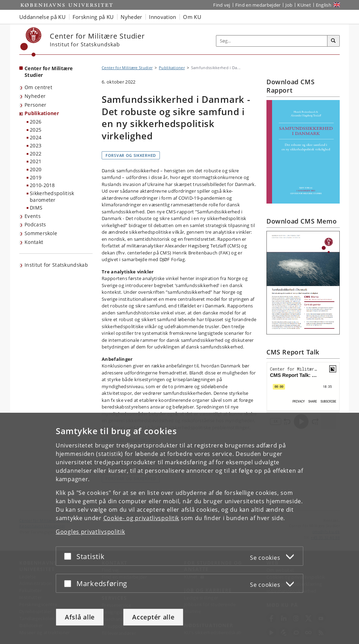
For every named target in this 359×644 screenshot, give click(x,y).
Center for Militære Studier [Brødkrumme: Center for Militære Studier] (127, 68)
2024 (36, 137)
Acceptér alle (153, 617)
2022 (36, 154)
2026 (36, 122)
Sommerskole (41, 233)
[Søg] (333, 41)
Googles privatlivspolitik (90, 532)
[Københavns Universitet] (31, 42)
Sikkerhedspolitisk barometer (52, 197)
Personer (35, 105)
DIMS (36, 208)
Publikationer (42, 113)
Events (33, 216)
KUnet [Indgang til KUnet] (304, 5)
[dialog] (179, 528)
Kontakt (34, 242)
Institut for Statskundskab (56, 265)
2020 (36, 169)
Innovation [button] (162, 17)
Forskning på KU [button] (93, 17)
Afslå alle (80, 617)
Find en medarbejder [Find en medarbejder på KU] (258, 5)
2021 (36, 161)
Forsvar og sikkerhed (131, 155)
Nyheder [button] (131, 17)
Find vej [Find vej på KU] (222, 5)
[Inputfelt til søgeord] (272, 41)
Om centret (38, 87)
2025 (36, 130)
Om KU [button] (192, 17)
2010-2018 (42, 185)
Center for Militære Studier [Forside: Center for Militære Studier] (49, 72)
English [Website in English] (324, 5)
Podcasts (35, 224)
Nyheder (35, 96)
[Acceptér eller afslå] (69, 556)
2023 (36, 145)
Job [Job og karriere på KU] (289, 5)
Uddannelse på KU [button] (42, 17)
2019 (36, 177)
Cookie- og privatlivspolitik (141, 518)
